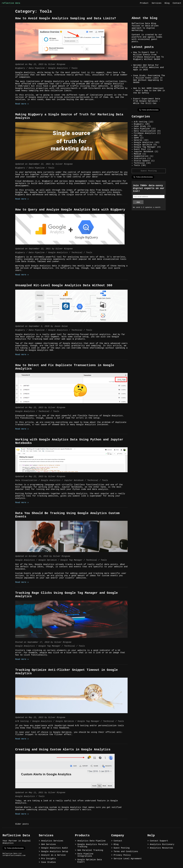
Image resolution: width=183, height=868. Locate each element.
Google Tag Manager (71, 560)
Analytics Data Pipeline (91, 841)
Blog (167, 3)
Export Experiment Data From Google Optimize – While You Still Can (147, 101)
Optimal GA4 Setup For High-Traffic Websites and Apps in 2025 (148, 67)
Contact (177, 3)
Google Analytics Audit (55, 848)
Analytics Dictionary (162, 844)
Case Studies (48, 862)
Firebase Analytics (145, 133)
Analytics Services (52, 841)
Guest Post (140, 149)
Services (157, 3)
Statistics (140, 159)
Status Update (142, 161)
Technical (77, 253)
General (138, 140)
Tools (74, 68)
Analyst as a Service (53, 855)
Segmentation (141, 156)
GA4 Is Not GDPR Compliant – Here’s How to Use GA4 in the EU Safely (149, 91)
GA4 (136, 136)
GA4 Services (48, 844)
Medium (138, 154)
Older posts (22, 824)
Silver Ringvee (57, 64)
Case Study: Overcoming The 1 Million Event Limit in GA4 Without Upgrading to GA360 (149, 79)
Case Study (140, 126)
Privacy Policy (122, 855)
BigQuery (20, 68)
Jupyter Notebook (74, 480)
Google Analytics (58, 68)
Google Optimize (48, 560)
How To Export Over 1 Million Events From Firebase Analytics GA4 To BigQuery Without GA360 (148, 56)
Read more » (22, 104)
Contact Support (159, 841)
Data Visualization (26, 480)
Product (144, 3)
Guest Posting (149, 171)
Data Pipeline (37, 68)
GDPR (136, 138)
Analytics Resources (161, 848)
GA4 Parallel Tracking (90, 850)
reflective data (11, 3)
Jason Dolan (61, 326)
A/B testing (22, 721)
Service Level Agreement (128, 859)
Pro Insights (48, 859)
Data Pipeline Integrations (85, 855)
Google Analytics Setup (55, 852)
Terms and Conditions (126, 852)
